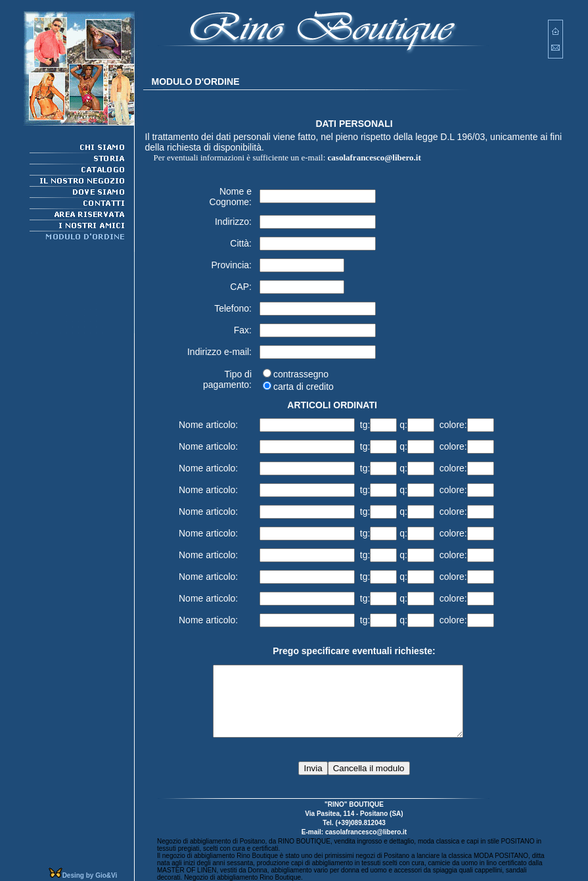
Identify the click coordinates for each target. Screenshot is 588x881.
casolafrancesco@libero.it (374, 150)
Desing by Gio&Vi (90, 875)
